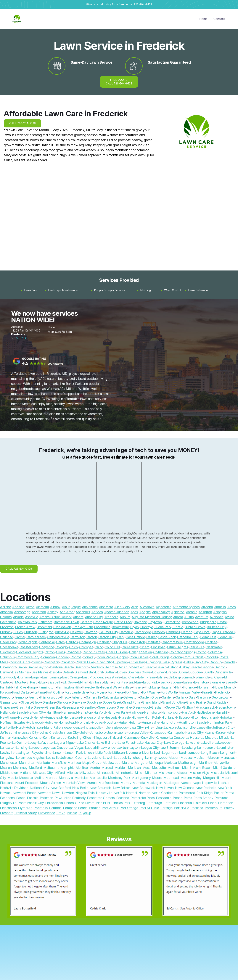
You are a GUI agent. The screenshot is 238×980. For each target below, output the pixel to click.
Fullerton (78, 697)
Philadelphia (54, 803)
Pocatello (41, 808)
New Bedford (61, 788)
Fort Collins (55, 692)
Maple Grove (92, 763)
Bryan (134, 627)
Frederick (222, 692)
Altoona (207, 607)
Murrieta (139, 783)
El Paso (32, 682)
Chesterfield (29, 647)
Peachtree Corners (101, 798)
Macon (174, 758)
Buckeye (147, 627)
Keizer (220, 732)
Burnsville (62, 632)
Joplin (111, 732)
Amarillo (220, 607)
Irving (158, 727)
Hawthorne (8, 717)
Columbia (215, 652)
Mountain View (74, 783)
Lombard (179, 753)
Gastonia (204, 697)
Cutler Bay (137, 662)
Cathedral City (188, 637)
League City (150, 748)
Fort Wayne (151, 692)
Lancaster (7, 748)
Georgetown (221, 697)
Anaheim (6, 612)
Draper (171, 672)
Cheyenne (46, 647)
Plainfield (200, 803)
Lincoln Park (74, 753)
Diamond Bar (84, 672)
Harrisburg (152, 712)
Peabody (79, 798)
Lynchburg (136, 758)
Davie (22, 667)
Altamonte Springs (186, 607)
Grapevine (7, 707)
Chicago (62, 647)
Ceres (60, 642)
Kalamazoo (158, 732)
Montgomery (141, 778)
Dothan (110, 672)
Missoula (217, 773)
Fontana (39, 692)
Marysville (221, 763)
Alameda (42, 607)
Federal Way (110, 687)
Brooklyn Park (82, 627)
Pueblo (72, 813)
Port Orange (129, 808)
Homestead (67, 722)
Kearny (209, 732)
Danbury (216, 662)
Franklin (208, 692)
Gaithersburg (112, 697)
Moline (39, 778)
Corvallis (212, 657)
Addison (18, 607)
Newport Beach (24, 793)
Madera (186, 758)
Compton (48, 657)
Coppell (123, 657)
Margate (141, 763)
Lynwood (160, 758)
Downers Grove (139, 672)
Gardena (168, 697)
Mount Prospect (26, 783)
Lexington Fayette (29, 753)
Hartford (188, 712)
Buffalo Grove (195, 627)
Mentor (95, 768)
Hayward (25, 717)
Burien (18, 632)
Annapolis (83, 612)
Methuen (174, 768)
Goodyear (94, 702)
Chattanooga (194, 642)
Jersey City (30, 732)
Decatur (123, 667)
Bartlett (86, 622)
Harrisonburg (171, 712)
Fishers (138, 687)
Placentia (185, 803)
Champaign (88, 642)
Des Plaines (40, 672)
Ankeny (53, 612)
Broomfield (102, 627)
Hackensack (206, 707)
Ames (232, 607)
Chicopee (86, 647)
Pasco (21, 798)
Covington (51, 662)
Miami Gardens (224, 768)
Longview (7, 758)
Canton (187, 632)
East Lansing (51, 677)
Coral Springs (160, 657)
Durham (24, 677)
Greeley (39, 707)
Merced (107, 768)
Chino (99, 647)
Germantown (10, 702)
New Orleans (185, 788)
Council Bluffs (20, 662)
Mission (182, 773)
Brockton (7, 627)
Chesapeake (9, 647)
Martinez (205, 763)
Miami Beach (202, 768)
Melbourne (51, 768)
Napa (197, 783)
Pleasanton (8, 808)
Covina (37, 662)
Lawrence (108, 748)
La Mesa (207, 738)
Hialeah (124, 717)
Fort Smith (133, 692)
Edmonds (202, 677)
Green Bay (54, 707)
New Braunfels (100, 788)
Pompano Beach (75, 808)
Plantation (225, 803)
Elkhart (83, 682)
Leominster (225, 748)
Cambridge (143, 632)
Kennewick (19, 738)
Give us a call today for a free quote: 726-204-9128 (119, 4)
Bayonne (140, 622)
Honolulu (84, 722)
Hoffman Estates (13, 722)
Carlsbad (7, 637)
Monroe (51, 778)
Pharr (21, 803)
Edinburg (173, 677)
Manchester (9, 763)
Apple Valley (161, 612)
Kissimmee (131, 738)
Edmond (188, 677)
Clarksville (197, 647)
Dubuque (195, 672)
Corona (176, 657)
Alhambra (106, 607)
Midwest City (43, 773)
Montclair (81, 778)
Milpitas (72, 773)
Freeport (6, 697)
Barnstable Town (66, 622)
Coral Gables (139, 657)
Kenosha (35, 738)
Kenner (5, 738)
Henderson (72, 717)
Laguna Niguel (65, 743)
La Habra (192, 738)
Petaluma (222, 798)
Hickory (137, 717)
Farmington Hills (69, 687)
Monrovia (66, 778)
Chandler (104, 642)
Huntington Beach (192, 722)
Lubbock (120, 758)
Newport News (49, 793)
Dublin (182, 672)
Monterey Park (119, 778)
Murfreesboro (109, 783)
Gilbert (26, 702)
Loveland (95, 758)
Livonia (147, 753)
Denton (220, 667)
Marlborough (188, 763)
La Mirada (222, 738)
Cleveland (7, 652)
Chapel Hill (120, 642)
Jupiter (122, 732)
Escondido (151, 682)
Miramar (151, 773)
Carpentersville (58, 637)
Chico (73, 647)
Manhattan (27, 763)
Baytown (155, 622)
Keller (230, 732)
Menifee (82, 768)
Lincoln (58, 753)
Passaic (33, 798)
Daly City (201, 662)
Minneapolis (106, 773)
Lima (48, 753)
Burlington (46, 632)
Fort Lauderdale (76, 692)
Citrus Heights (178, 647)
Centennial (47, 642)
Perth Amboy (203, 798)
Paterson (46, 798)
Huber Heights (129, 722)
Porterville (181, 808)
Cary (121, 637)
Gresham (158, 707)
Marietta (171, 763)
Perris (188, 798)
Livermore (133, 753)
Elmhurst (96, 682)
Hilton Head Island (204, 717)
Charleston (137, 642)
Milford (60, 773)
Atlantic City (94, 617)
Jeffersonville (10, 732)
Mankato (43, 763)
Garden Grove (150, 697)
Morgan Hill (212, 778)
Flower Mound (224, 687)
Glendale (49, 702)
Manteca (74, 763)
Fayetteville (91, 687)
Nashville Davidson (14, 788)
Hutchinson (34, 727)
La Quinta (19, 743)
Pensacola (164, 798)
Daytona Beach (61, 667)
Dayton (43, 667)
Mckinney (20, 768)
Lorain (21, 758)
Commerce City (28, 657)
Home (203, 19)
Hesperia (111, 717)
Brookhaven (62, 627)
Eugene (176, 682)
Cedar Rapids (28, 642)
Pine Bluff (103, 803)
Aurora (178, 617)
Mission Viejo (199, 773)
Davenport (8, 667)
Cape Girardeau (223, 632)
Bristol (222, 622)
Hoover (97, 722)
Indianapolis (93, 727)
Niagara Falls (85, 793)
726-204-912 (24, 338)
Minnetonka (124, 773)
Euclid (165, 682)
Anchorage (22, 612)
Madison (200, 758)
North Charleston (164, 793)
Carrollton (78, 637)
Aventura (202, 617)
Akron (30, 607)
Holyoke (51, 722)
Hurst (20, 727)
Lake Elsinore (107, 743)
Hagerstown (225, 707)
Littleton (118, 753)
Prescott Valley (26, 813)
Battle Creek (123, 622)
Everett (231, 682)
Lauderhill (92, 748)
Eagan (36, 677)
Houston (111, 722)
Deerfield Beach (143, 667)
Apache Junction (117, 612)
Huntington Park (219, 722)
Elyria (108, 682)
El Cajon (217, 677)
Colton (201, 652)
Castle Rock (167, 637)
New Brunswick (143, 788)
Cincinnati (158, 647)
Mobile (13, 778)
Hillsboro (183, 717)
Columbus (7, 657)
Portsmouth (214, 808)
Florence (189, 687)
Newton (68, 793)
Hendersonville (92, 717)
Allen (135, 607)
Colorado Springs (182, 652)
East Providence (94, 677)
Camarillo (126, 632)
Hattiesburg (205, 712)
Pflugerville (8, 803)
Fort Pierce (115, 692)
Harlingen (136, 712)
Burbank (6, 632)
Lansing (21, 748)
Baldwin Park (27, 622)
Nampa (186, 783)
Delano (173, 667)
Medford (35, 768)
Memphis (67, 768)
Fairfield (6, 687)
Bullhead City (217, 627)
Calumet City (108, 632)
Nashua (224, 783)
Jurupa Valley (138, 732)
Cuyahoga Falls (158, 662)
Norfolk (119, 793)
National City (39, 788)
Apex (134, 612)
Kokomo (162, 738)
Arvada (18, 617)
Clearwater (214, 647)
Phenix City (35, 803)
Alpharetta (163, 607)
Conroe (76, 657)
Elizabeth (54, 682)
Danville (230, 662)
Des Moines (21, 672)
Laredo (34, 748)
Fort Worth (169, 692)
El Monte (18, 682)
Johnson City (69, 732)
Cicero (145, 647)
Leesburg (189, 748)
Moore (157, 778)
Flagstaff (167, 687)
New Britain (122, 788)
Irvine (148, 727)
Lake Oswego (174, 743)
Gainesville (94, 697)
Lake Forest (126, 743)
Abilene (5, 607)
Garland (181, 697)
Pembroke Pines (143, 798)
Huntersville (150, 722)
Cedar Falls (208, 637)
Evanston (201, 682)
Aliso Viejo (122, 607)
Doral (99, 672)
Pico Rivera (86, 803)
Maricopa (156, 763)
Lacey (32, 743)
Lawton (122, 748)
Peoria (177, 798)
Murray (126, 783)
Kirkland (116, 738)
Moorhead (171, 778)
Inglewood (119, 727)
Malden (213, 758)
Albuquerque (71, 607)
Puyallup (85, 813)
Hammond (69, 712)
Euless (188, 682)
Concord (63, 657)
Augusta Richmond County (152, 617)
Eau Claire (129, 677)
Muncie (92, 783)
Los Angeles (35, 758)
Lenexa (210, 748)
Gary (192, 697)
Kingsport (101, 738)
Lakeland (193, 743)
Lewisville (7, 753)
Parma (229, 793)
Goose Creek (112, 702)
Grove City (174, 707)
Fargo (32, 687)
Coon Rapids (106, 657)
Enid (132, 682)
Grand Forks (132, 702)
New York (225, 788)
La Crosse (177, 738)
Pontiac (95, 808)
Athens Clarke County (56, 617)
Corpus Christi (194, 657)
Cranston (67, 662)
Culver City (104, 662)
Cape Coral (202, 632)
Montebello (98, 778)
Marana (127, 763)
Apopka (145, 612)
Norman (144, 793)
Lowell (108, 758)
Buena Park (163, 627)
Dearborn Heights (103, 667)
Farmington (47, 687)
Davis (32, 667)
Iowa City (136, 727)
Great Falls (24, 707)
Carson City (107, 637)
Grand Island (151, 702)
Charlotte (153, 642)
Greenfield (89, 707)
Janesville (204, 727)
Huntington (169, 722)
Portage (166, 808)
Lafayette (45, 743)
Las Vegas (76, 748)
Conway (89, 657)
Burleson (31, 632)
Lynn (149, 758)
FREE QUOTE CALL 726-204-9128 (119, 82)
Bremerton (172, 622)
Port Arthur (110, 808)
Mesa (146, 768)
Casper (151, 637)
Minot (139, 773)
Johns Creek (49, 732)
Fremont (21, 697)
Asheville (32, 617)
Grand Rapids (217, 702)
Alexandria (90, 607)
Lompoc (193, 753)
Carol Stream (36, 637)
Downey (158, 672)
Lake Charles (86, 743)
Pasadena (7, 798)
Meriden (120, 768)
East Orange (71, 677)
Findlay (126, 687)
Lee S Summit (170, 748)
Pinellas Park (121, 803)
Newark (6, 793)
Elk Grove (70, 682)
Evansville (217, 682)
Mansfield (59, 763)
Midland (25, 773)
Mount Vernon (50, 783)
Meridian (134, 768)
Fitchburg (152, 687)
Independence (72, 727)
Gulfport (189, 707)
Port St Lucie (149, 808)
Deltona (207, 667)
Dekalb (161, 667)
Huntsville (7, 727)
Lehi (200, 748)
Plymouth (25, 808)
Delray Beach (190, 667)
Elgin (42, 682)
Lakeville (207, 743)
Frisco (65, 697)
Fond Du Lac (22, 692)
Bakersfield (8, 622)
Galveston (131, 697)
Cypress (176, 662)
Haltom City (36, 712)
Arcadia (192, 612)
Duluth (208, 672)
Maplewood (112, 763)
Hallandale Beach (13, 712)
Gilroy (37, 702)
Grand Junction (173, 702)
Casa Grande (135, 637)
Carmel (20, 637)
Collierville (161, 652)
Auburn (125, 617)
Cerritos (72, 642)
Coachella (74, 652)
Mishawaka (167, 773)
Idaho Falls (52, 727)
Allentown (147, 607)
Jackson (169, 727)
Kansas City (194, 732)
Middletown (9, 773)
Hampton (85, 712)
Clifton (50, 652)
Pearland (123, 798)
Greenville (124, 707)
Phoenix (70, 803)
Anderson (39, 612)
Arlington (205, 612)
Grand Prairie (196, 702)
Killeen (88, 738)
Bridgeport (208, 622)
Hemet (38, 717)
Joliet (84, 732)
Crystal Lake (85, 662)
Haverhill (222, 712)
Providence (46, 813)
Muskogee (171, 783)
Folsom (5, 692)
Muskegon (154, 783)
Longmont (228, 753)
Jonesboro (98, 732)
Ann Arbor (67, 612)
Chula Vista (130, 647)
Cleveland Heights (30, 652)
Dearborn (81, 667)
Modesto (26, 778)
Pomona (55, 808)
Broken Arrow (25, 627)
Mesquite (159, 768)
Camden (159, 632)
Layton (134, 748)
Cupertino (120, 662)
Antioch (97, 612)
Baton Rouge (103, 622)
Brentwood (190, 622)
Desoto (55, 672)
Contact (219, 19)
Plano (212, 803)
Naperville (209, 783)
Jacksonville (186, 727)
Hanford (100, 712)
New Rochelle (206, 788)
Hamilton (53, 712)
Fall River (20, 687)
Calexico (91, 632)
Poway (229, 808)
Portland (197, 808)
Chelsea (211, 642)
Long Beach (210, 753)
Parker (218, 793)
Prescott (6, 813)
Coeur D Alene (117, 652)
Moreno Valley (191, 778)
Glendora (63, 702)
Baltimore (45, 622)
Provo (61, 813)
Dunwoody (8, 677)
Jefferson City (223, 727)
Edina (161, 677)
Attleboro (111, 617)
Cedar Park (8, 642)
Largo (45, 748)
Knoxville (147, 738)
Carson (92, 637)
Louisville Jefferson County (66, 758)
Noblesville (104, 793)
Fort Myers (98, 692)
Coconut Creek (94, 652)
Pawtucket (63, 798)
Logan (167, 753)
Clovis (61, 652)
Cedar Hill (225, 637)
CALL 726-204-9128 (22, 123)
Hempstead (53, 717)
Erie (139, 682)
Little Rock (103, 753)
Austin (189, 617)
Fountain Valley (190, 692)
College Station (140, 652)
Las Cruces (59, 748)
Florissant (204, 687)
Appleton (178, 612)
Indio (106, 727)
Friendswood (50, 697)
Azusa (229, 617)
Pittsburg (138, 803)
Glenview (78, 702)
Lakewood (222, 743)
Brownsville (120, 627)
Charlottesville (172, 642)
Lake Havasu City (149, 743)
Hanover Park (117, 712)
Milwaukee (87, 773)
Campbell (173, 632)
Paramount (187, 793)
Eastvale (114, 677)
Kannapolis (176, 732)
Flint (178, 687)
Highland (168, 717)
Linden (89, 753)
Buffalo (178, 627)
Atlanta (78, 617)
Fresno (33, 697)
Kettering (75, 738)
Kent (46, 738)
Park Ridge (204, 793)
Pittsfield (170, 803)
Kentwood (59, 738)
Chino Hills (112, 647)
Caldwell (77, 632)
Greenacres (71, 707)
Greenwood (141, 707)
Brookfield (44, 627)
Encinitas (120, 682)
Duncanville (223, 672)
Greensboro (106, 707)
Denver (5, 672)
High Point (152, 717)
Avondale (217, 617)
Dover (121, 672)
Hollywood (35, 722)
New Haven (165, 788)
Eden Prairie (147, 677)
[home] (17, 19)
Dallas (188, 662)
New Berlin (80, 788)
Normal (131, 793)
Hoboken (226, 717)
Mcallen (6, 768)
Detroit (68, 672)
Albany (55, 607)
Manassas (228, 758)
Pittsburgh (154, 803)
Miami (186, 768)
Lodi (157, 753)
